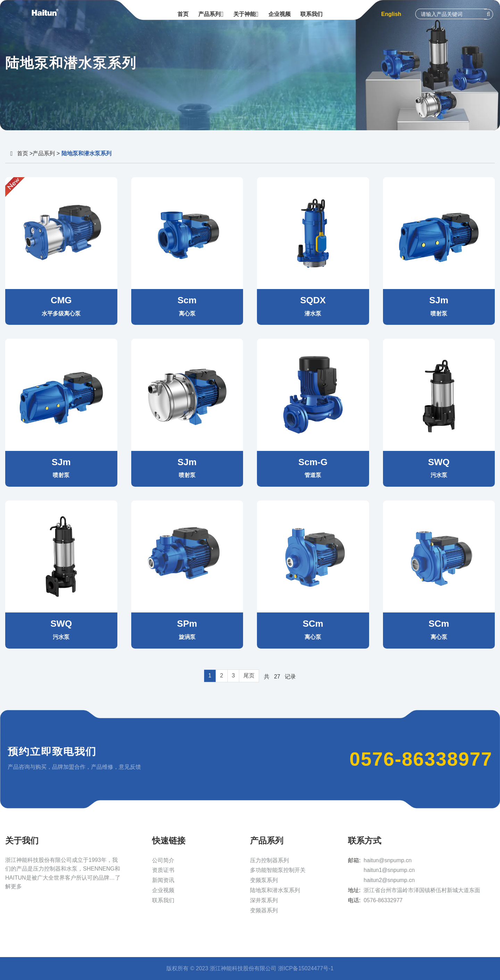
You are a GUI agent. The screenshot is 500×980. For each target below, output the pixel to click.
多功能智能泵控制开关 (278, 870)
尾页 (249, 676)
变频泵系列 (264, 880)
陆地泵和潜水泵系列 (275, 890)
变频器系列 (264, 910)
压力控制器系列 (269, 860)
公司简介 (163, 860)
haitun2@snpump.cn (389, 880)
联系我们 (163, 900)
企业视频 (163, 890)
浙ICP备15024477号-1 (306, 968)
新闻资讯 (163, 880)
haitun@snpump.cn (387, 860)
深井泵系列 (264, 900)
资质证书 (163, 870)
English (391, 14)
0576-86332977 (383, 900)
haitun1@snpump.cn (389, 870)
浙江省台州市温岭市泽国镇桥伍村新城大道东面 (422, 890)
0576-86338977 (421, 759)
